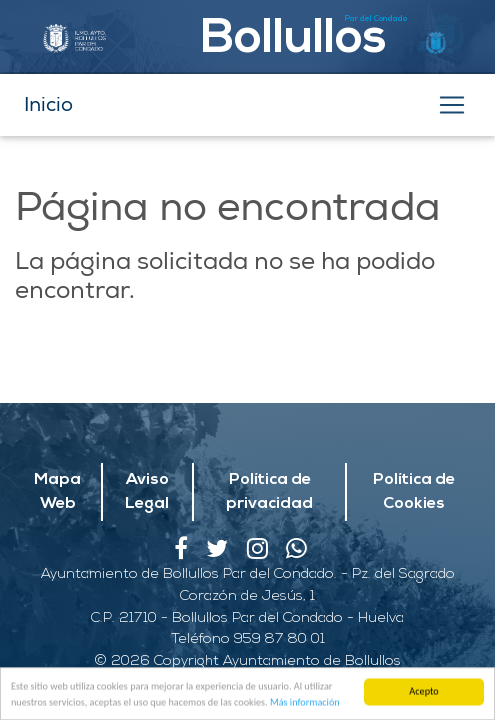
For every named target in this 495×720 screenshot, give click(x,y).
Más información (305, 703)
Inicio (48, 104)
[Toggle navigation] (452, 105)
